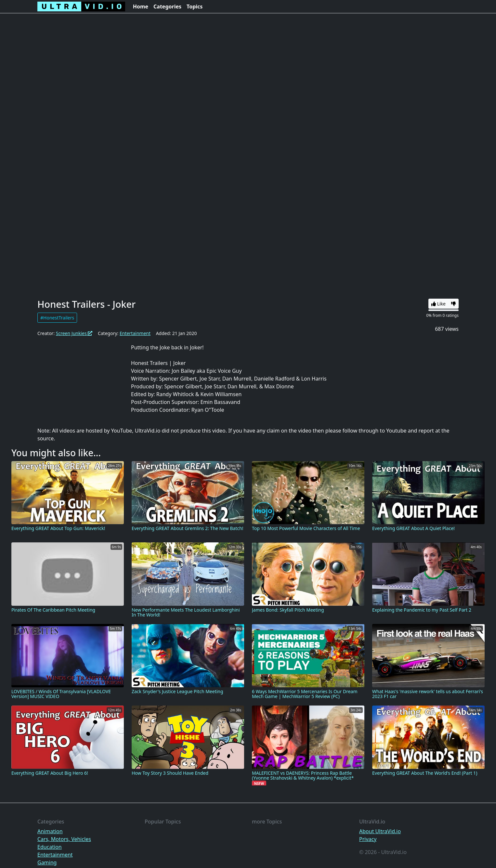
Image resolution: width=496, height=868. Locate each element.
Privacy (368, 839)
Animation (50, 831)
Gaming (47, 862)
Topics (195, 6)
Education (50, 847)
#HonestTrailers (57, 318)
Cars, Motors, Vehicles (64, 839)
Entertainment (135, 333)
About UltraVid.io (380, 831)
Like (438, 304)
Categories (167, 6)
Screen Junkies (74, 333)
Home (141, 6)
